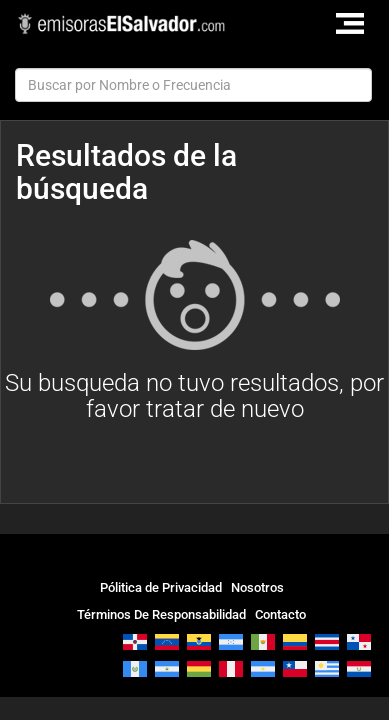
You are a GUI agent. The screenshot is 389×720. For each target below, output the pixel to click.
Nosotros (257, 587)
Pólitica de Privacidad (161, 587)
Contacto (280, 614)
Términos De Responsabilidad (161, 614)
